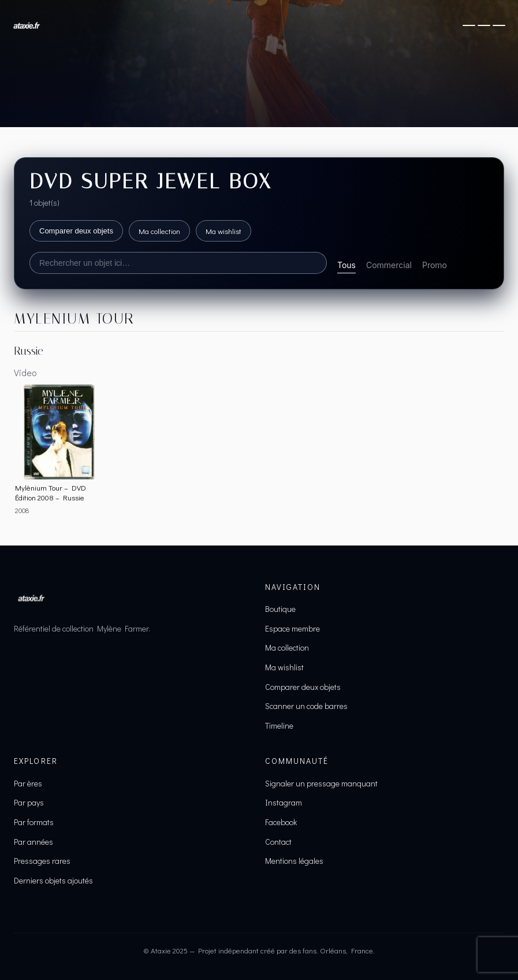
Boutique (280, 609)
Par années (33, 842)
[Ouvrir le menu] (484, 25)
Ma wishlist (223, 231)
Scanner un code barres (306, 706)
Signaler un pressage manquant (321, 783)
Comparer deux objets (76, 231)
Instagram (284, 802)
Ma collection (159, 231)
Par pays (29, 802)
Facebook (281, 822)
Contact (278, 842)
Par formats (34, 822)
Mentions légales (294, 861)
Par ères (28, 783)
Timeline (279, 725)
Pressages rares (42, 861)
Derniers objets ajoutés (53, 880)
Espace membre (292, 628)
